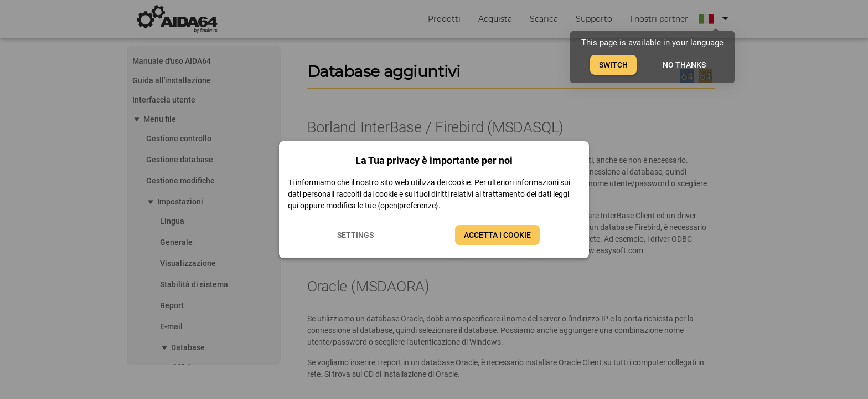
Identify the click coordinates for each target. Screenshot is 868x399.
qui (293, 206)
